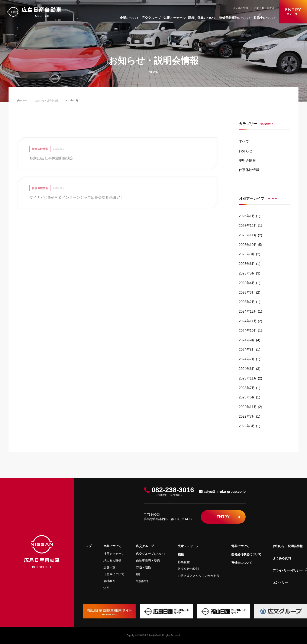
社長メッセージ (114, 554)
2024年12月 (248, 311)
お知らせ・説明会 (264, 8)
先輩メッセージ (174, 18)
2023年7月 (247, 388)
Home (22, 101)
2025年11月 (248, 235)
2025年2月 (247, 302)
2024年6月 (247, 369)
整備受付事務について (235, 18)
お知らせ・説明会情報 (47, 101)
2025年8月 (247, 254)
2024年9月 (247, 340)
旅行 (139, 574)
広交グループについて (151, 554)
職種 (191, 18)
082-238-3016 (169, 492)
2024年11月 (248, 321)
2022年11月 (248, 407)
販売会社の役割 (188, 569)
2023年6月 (247, 397)
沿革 (106, 588)
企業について (129, 18)
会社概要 (109, 581)
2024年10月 (248, 331)
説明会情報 (247, 160)
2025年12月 (248, 226)
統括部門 (142, 581)
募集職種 (184, 562)
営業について (207, 18)
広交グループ (151, 18)
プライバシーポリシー (290, 570)
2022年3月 (247, 426)
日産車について (114, 574)
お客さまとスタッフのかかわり (199, 576)
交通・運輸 (143, 567)
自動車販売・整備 (148, 561)
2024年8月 (247, 350)
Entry (228, 517)
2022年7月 (247, 416)
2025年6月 (247, 264)
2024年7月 (247, 359)
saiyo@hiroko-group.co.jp (222, 492)
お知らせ (246, 151)
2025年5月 (247, 273)
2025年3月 (247, 293)
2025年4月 (247, 283)
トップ (87, 546)
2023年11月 (248, 378)
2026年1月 (247, 216)
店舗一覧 (109, 567)
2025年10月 (248, 245)
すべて (244, 141)
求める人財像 (112, 561)
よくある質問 (241, 8)
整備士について (265, 18)
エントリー (280, 582)
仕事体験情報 (249, 170)
